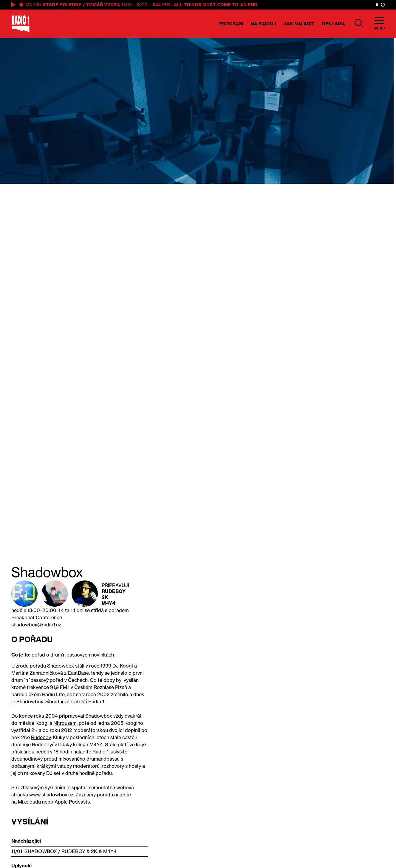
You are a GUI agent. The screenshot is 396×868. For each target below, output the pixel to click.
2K (105, 597)
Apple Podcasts (72, 802)
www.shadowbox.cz (51, 795)
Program (231, 24)
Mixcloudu (29, 802)
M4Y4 (108, 603)
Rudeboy (114, 591)
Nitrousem (65, 723)
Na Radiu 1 (263, 24)
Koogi (126, 666)
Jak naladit (299, 24)
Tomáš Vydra (103, 5)
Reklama (334, 24)
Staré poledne (62, 5)
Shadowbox (41, 851)
